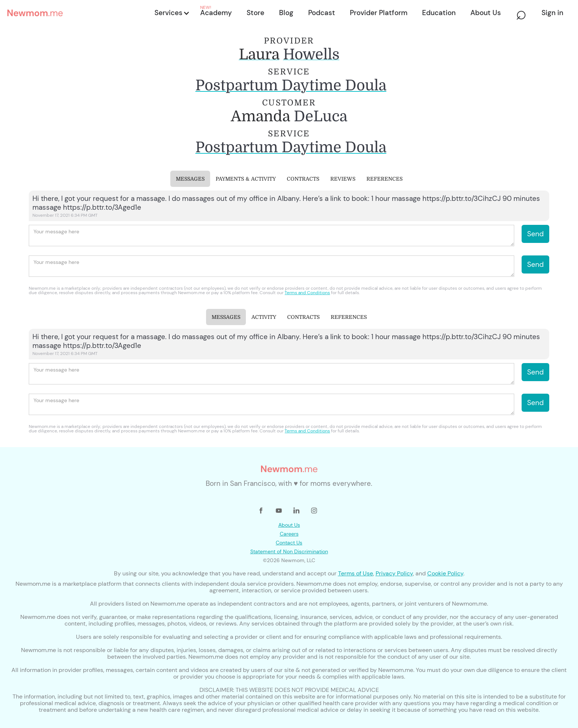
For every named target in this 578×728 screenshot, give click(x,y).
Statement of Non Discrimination (289, 551)
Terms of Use (356, 573)
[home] (79, 13)
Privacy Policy (394, 573)
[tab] (190, 179)
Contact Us (289, 543)
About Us (289, 525)
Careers (289, 534)
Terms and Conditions (307, 293)
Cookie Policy (445, 573)
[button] (171, 13)
